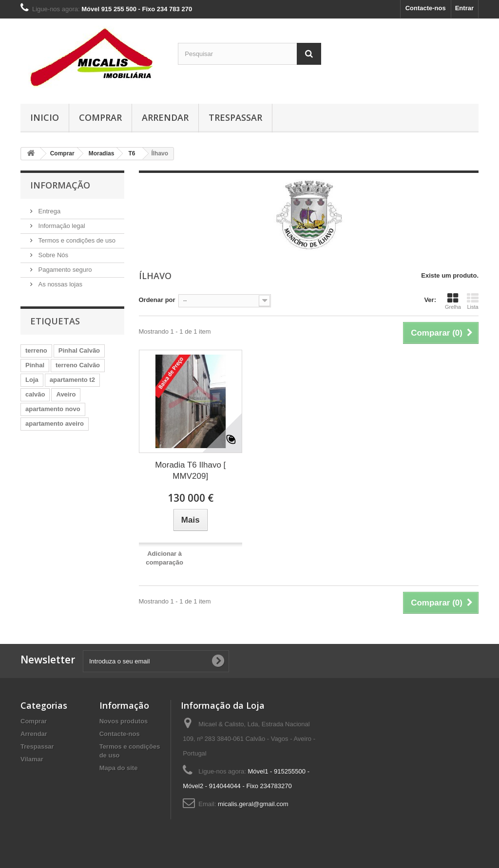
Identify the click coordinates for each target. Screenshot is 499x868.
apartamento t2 (72, 380)
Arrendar (165, 117)
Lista (473, 301)
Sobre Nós (52, 255)
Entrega (48, 211)
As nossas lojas (59, 284)
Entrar (464, 8)
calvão (35, 394)
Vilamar (32, 759)
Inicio (45, 117)
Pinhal (35, 365)
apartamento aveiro (55, 424)
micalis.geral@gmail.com (253, 804)
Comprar (100, 117)
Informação (60, 185)
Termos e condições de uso (76, 240)
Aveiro (66, 394)
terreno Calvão (78, 365)
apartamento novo (53, 409)
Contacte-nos (426, 8)
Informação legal (61, 226)
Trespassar (235, 117)
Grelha (453, 301)
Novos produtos (124, 721)
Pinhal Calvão (79, 350)
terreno (36, 350)
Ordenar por (157, 300)
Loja (32, 380)
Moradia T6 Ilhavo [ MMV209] (190, 471)
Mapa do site (119, 768)
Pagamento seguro (64, 270)
